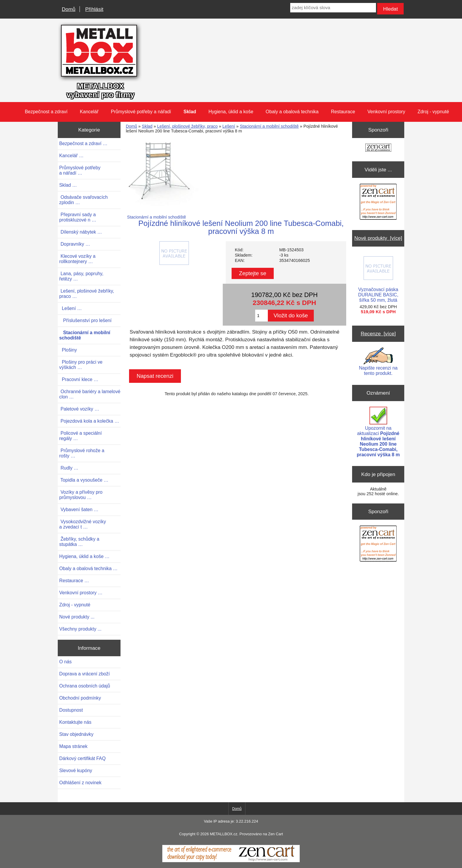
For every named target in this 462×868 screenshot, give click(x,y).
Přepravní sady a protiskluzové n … (78, 217)
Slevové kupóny (76, 771)
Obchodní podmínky (80, 698)
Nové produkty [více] (378, 238)
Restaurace (343, 112)
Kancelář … (71, 156)
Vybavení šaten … (79, 510)
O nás (65, 662)
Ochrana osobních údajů (85, 686)
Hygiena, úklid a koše (231, 112)
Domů (69, 9)
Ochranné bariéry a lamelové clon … (90, 394)
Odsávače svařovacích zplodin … (84, 200)
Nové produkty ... (77, 617)
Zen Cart (275, 834)
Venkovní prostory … (81, 593)
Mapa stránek (73, 746)
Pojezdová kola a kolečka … (89, 421)
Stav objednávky (76, 734)
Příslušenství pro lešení (85, 320)
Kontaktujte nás (75, 722)
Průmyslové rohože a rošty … (82, 453)
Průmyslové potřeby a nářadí (141, 112)
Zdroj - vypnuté (433, 112)
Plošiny (68, 350)
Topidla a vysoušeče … (84, 480)
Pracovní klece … (79, 379)
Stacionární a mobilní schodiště (269, 126)
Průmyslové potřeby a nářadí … (80, 170)
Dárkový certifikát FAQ (82, 758)
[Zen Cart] (231, 861)
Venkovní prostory (386, 112)
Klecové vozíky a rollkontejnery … (77, 259)
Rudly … (69, 468)
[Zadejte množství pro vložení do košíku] (261, 316)
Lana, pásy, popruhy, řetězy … (81, 276)
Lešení (229, 126)
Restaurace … (74, 581)
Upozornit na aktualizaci (378, 432)
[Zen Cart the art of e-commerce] (378, 148)
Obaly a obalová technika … (88, 568)
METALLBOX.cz (223, 834)
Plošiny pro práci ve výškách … (81, 365)
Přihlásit (94, 9)
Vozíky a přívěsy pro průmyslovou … (81, 495)
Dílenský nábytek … (81, 232)
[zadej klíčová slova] (333, 8)
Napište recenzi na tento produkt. (378, 362)
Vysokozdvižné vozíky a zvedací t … (83, 524)
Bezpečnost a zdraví (46, 112)
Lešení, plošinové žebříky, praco (187, 126)
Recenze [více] (378, 334)
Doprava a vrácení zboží (85, 674)
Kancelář (89, 112)
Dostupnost (71, 710)
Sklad (147, 126)
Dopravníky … (75, 244)
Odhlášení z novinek (80, 783)
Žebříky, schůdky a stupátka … (79, 542)
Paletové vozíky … (79, 409)
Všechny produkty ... (80, 629)
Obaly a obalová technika (292, 112)
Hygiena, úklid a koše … (84, 556)
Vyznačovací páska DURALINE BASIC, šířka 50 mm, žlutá (378, 279)
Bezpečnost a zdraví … (83, 143)
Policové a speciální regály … (80, 436)
